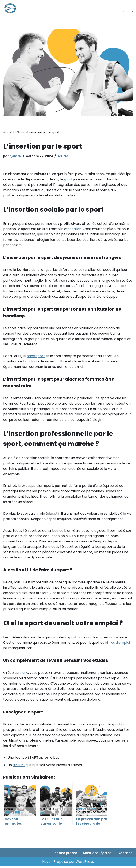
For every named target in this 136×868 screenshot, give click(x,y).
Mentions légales (97, 855)
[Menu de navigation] (128, 8)
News (21, 132)
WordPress (85, 863)
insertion (74, 229)
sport (68, 179)
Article (63, 156)
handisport (36, 356)
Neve (46, 863)
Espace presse (64, 855)
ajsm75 (15, 156)
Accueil (9, 132)
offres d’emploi (118, 644)
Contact (125, 855)
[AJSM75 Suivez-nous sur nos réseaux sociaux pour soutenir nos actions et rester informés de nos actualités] (10, 8)
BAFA (24, 674)
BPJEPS (19, 767)
